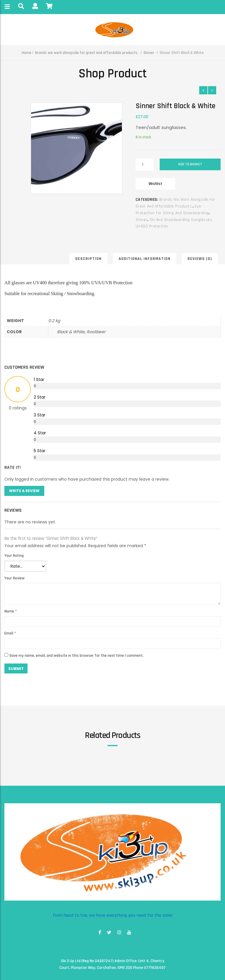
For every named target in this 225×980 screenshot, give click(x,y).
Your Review (15, 578)
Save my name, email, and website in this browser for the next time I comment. (76, 656)
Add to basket (190, 164)
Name (11, 611)
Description (88, 259)
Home (27, 53)
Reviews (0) (200, 259)
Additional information (145, 259)
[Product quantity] (145, 165)
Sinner (149, 53)
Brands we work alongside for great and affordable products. (87, 53)
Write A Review (24, 491)
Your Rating (14, 556)
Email (10, 633)
